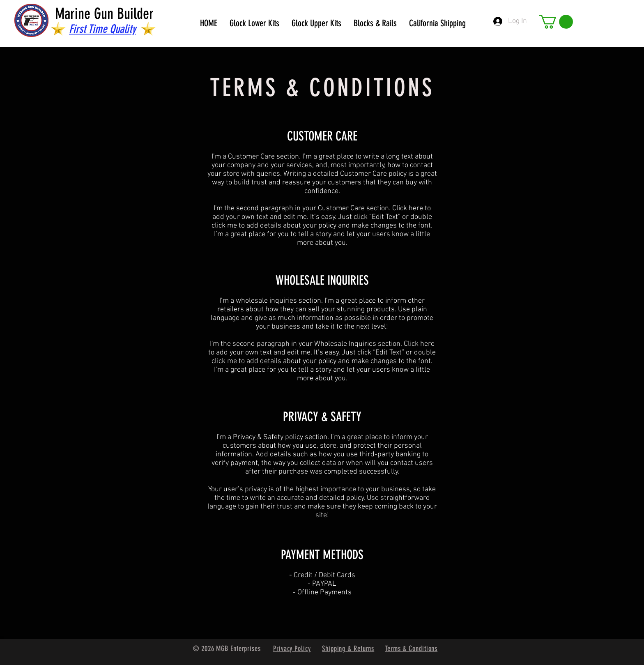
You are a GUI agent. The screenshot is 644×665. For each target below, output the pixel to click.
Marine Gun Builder (104, 14)
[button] (556, 22)
